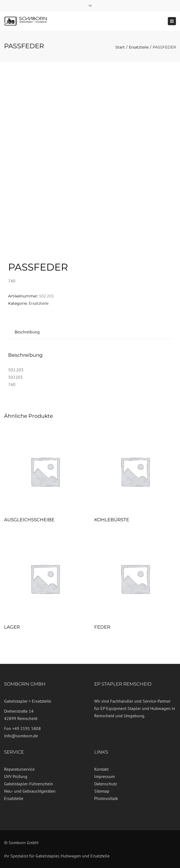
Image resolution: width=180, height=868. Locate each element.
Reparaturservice (19, 769)
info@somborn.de (21, 736)
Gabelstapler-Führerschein (29, 784)
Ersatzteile (139, 47)
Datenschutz (106, 784)
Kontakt (101, 769)
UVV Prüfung (16, 776)
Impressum (104, 776)
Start (120, 47)
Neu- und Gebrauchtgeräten (30, 791)
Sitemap (102, 791)
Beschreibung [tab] (27, 332)
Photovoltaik (106, 798)
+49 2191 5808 (27, 728)
